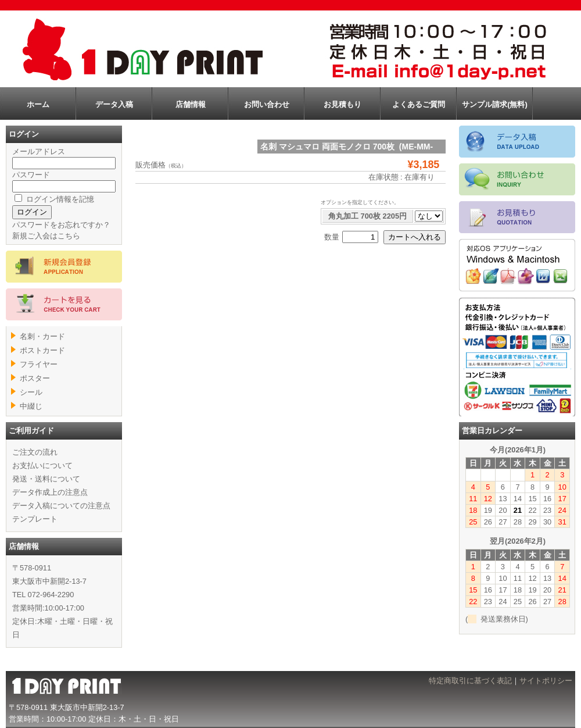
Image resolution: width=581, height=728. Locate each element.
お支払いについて (42, 465)
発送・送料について (46, 479)
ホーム (38, 104)
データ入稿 (114, 104)
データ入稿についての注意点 (61, 506)
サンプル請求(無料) (495, 104)
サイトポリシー (546, 681)
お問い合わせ (267, 104)
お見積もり (342, 104)
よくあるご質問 (419, 104)
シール (31, 392)
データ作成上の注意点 (50, 492)
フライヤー (39, 364)
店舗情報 (191, 104)
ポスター (35, 378)
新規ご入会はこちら (46, 236)
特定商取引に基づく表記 (470, 681)
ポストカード (42, 350)
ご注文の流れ (35, 452)
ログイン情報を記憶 (54, 199)
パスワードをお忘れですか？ (61, 225)
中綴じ (31, 406)
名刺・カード (42, 336)
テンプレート (35, 519)
